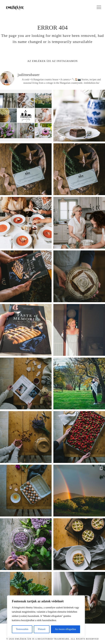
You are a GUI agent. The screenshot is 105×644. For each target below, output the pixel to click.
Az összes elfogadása (65, 629)
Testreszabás (22, 629)
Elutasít (42, 629)
